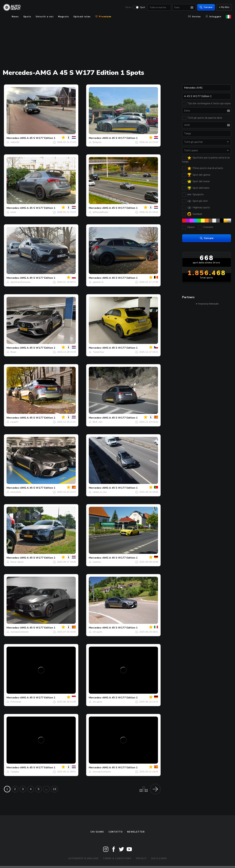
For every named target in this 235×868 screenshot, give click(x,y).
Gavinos (97, 562)
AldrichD (15, 142)
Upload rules (82, 17)
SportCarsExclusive (20, 282)
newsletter (136, 832)
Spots (27, 17)
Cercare (205, 7)
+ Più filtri (223, 7)
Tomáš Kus (98, 352)
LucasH (14, 422)
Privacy (141, 859)
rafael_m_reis (100, 492)
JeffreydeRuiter (101, 212)
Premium (103, 17)
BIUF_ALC (98, 422)
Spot (142, 8)
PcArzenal (16, 702)
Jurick (13, 212)
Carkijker (15, 772)
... (46, 789)
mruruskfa (16, 492)
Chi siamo (97, 832)
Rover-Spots (17, 562)
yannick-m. (98, 282)
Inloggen (213, 17)
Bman (13, 352)
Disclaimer (159, 859)
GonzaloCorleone (20, 632)
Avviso (194, 17)
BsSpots (97, 142)
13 (55, 789)
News (128, 8)
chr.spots (97, 632)
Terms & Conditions (117, 859)
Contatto (116, 832)
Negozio (63, 17)
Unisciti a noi (45, 17)
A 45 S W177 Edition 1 (41, 138)
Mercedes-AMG (16, 138)
